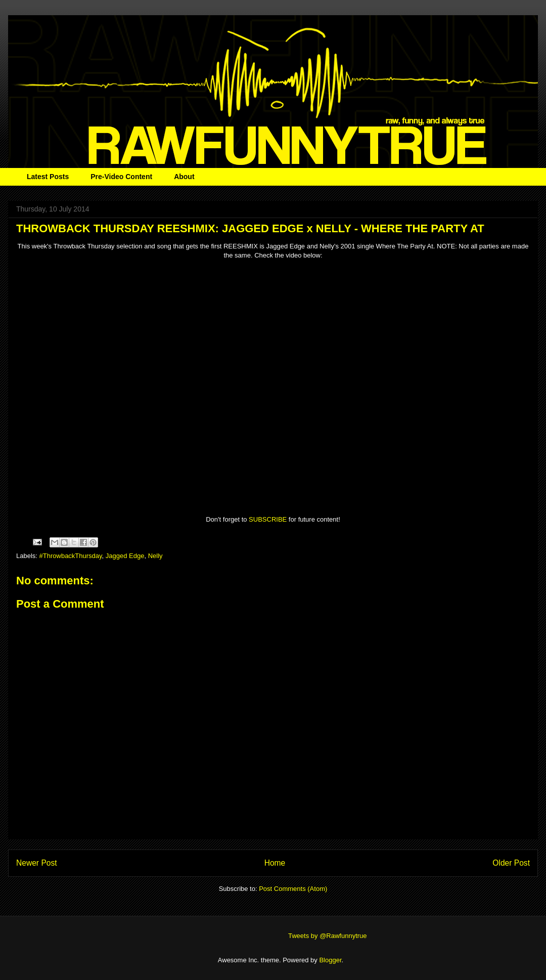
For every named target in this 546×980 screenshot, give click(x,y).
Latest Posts (48, 177)
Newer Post (37, 863)
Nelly (155, 556)
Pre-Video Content (121, 177)
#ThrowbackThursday (71, 556)
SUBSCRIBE (268, 519)
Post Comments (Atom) (293, 889)
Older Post (511, 863)
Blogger (330, 960)
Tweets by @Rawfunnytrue (328, 936)
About (184, 177)
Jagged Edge (125, 556)
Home (275, 863)
